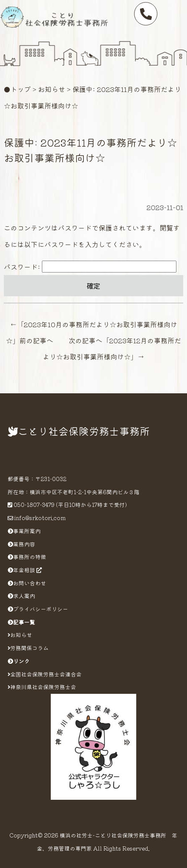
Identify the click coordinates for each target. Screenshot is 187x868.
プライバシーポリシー (38, 609)
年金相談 (25, 570)
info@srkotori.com (40, 518)
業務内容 (21, 544)
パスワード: (90, 267)
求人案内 (21, 596)
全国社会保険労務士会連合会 (45, 674)
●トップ (17, 89)
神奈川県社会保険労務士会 (42, 687)
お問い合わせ (27, 583)
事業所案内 (24, 531)
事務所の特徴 (27, 557)
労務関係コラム (28, 648)
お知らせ (52, 89)
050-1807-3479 (34, 505)
